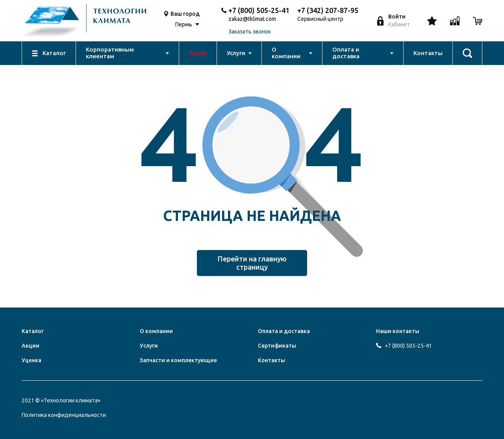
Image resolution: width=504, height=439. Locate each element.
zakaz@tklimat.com (252, 19)
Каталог (33, 331)
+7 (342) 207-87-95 (328, 10)
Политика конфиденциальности (64, 415)
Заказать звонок (250, 32)
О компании (156, 331)
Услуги (149, 346)
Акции (31, 346)
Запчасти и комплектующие (178, 360)
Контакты (271, 360)
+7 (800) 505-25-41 (259, 10)
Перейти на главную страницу (252, 263)
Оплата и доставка (284, 331)
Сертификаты (277, 346)
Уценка (31, 360)
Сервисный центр (320, 19)
